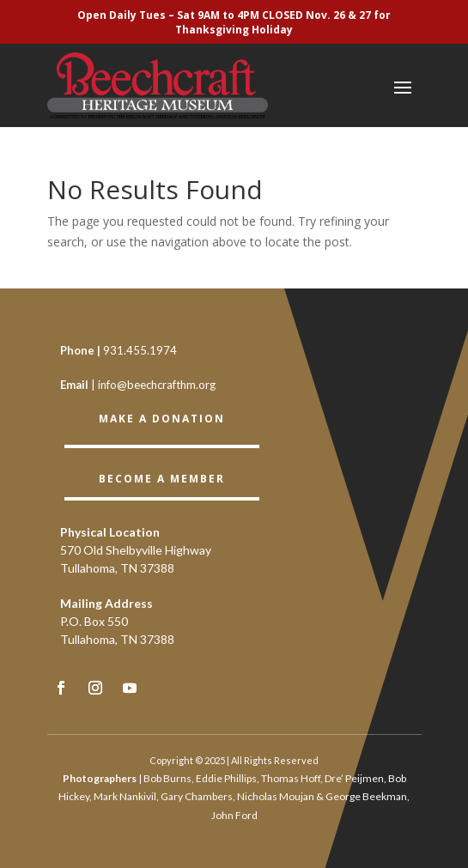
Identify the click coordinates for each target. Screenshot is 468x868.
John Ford (234, 815)
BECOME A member (162, 479)
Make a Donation (162, 419)
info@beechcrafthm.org (157, 385)
